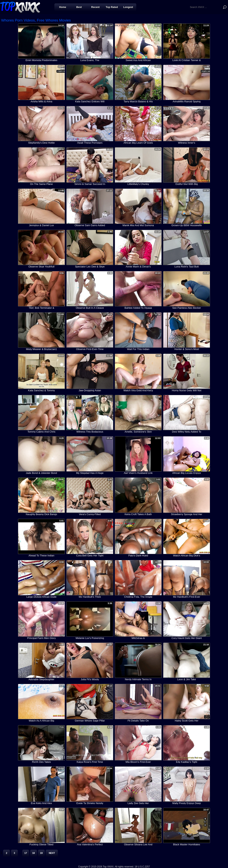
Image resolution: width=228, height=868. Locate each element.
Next (52, 853)
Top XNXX (20, 7)
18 (33, 853)
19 (41, 853)
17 (26, 853)
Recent (95, 7)
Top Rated (112, 7)
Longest (128, 7)
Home (63, 7)
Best (79, 7)
